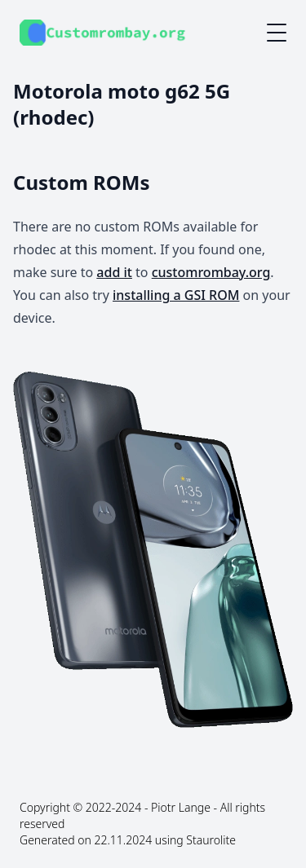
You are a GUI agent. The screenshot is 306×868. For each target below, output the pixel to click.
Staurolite (211, 840)
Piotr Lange (181, 807)
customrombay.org (211, 272)
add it (114, 272)
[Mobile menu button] (277, 33)
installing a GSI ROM (176, 295)
